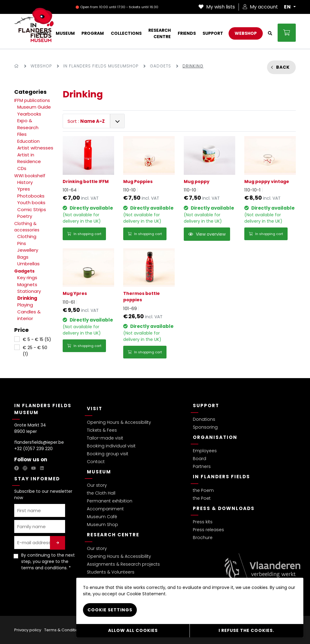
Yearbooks (29, 114)
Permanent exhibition (110, 501)
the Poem (203, 490)
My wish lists (217, 7)
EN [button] (288, 7)
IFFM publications (32, 100)
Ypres (24, 189)
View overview (207, 234)
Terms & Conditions (63, 630)
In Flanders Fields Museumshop (101, 66)
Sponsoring (205, 427)
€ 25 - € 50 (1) (35, 351)
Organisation (215, 437)
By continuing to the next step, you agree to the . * (48, 561)
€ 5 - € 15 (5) (37, 339)
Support (206, 405)
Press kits (203, 522)
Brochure (203, 538)
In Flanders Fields (221, 477)
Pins (22, 243)
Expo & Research (28, 124)
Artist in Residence (29, 158)
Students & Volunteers (111, 572)
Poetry (25, 216)
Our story (97, 485)
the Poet (202, 498)
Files (22, 134)
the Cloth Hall (101, 493)
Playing (25, 305)
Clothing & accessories (27, 227)
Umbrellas (28, 264)
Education (28, 141)
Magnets (27, 284)
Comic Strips (32, 209)
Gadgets (160, 66)
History (25, 182)
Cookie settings (110, 610)
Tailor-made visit (105, 438)
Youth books (31, 203)
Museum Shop (102, 525)
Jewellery (28, 250)
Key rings (27, 278)
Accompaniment (105, 509)
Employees (205, 451)
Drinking (27, 298)
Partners (202, 466)
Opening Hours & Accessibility (119, 422)
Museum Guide (34, 107)
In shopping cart (84, 234)
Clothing (27, 236)
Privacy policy (28, 630)
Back (283, 67)
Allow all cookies (133, 630)
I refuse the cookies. (246, 630)
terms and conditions (44, 568)
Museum (99, 472)
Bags (23, 257)
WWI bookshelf (30, 176)
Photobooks (31, 196)
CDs (22, 168)
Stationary (29, 291)
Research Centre (113, 535)
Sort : (86, 121)
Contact (96, 462)
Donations (204, 419)
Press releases (208, 530)
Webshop (41, 66)
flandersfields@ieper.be (39, 442)
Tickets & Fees (102, 430)
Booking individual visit (111, 446)
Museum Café (102, 517)
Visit (95, 409)
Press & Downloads (224, 508)
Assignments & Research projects (123, 564)
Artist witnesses (35, 148)
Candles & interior (29, 315)
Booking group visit (108, 454)
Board (200, 459)
